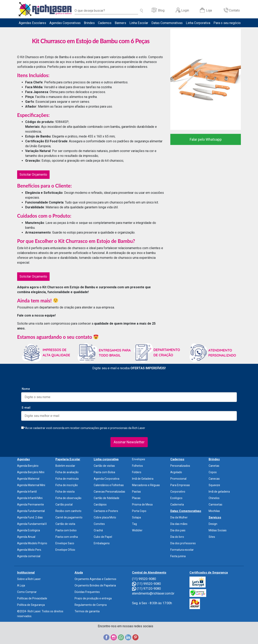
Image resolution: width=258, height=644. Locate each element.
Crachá (98, 530)
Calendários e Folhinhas (109, 485)
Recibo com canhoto (68, 511)
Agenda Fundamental (31, 511)
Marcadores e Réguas (146, 485)
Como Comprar (27, 592)
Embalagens (102, 543)
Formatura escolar (182, 550)
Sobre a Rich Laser (29, 579)
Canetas (214, 466)
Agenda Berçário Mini (31, 472)
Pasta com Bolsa (104, 472)
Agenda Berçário (28, 466)
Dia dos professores (183, 543)
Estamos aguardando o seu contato (58, 337)
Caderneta (177, 505)
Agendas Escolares (32, 23)
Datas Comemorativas (167, 23)
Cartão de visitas (104, 466)
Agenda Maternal (28, 479)
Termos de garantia (87, 611)
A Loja (21, 585)
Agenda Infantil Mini (30, 498)
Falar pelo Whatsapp (206, 139)
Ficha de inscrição (67, 485)
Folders (137, 472)
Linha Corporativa (198, 23)
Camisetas (215, 505)
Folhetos (137, 466)
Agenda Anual (26, 537)
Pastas (136, 492)
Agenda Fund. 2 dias (30, 517)
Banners (120, 23)
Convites (99, 524)
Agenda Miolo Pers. (29, 550)
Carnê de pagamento (69, 517)
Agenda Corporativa (107, 479)
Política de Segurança (31, 605)
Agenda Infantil (27, 492)
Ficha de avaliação (67, 472)
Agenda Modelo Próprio (32, 543)
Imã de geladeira (219, 492)
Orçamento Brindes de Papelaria (95, 585)
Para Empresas (180, 485)
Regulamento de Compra (91, 605)
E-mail (26, 408)
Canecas (214, 479)
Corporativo (178, 492)
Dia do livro (177, 537)
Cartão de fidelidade (107, 498)
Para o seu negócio (227, 23)
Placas (136, 498)
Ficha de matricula (67, 479)
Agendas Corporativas (65, 23)
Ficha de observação (68, 498)
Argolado (176, 472)
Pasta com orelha (67, 537)
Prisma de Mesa (142, 505)
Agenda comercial (29, 556)
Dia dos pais (178, 530)
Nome (26, 389)
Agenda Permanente (31, 505)
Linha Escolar (139, 23)
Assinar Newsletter (129, 442)
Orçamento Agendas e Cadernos (95, 579)
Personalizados (180, 466)
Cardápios (100, 505)
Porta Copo (139, 511)
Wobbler (137, 530)
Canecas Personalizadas (109, 492)
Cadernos (105, 23)
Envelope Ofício (65, 550)
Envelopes (139, 459)
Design (213, 524)
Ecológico (176, 498)
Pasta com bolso (66, 530)
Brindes (89, 23)
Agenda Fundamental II (32, 524)
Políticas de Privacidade (32, 598)
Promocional (178, 479)
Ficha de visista (65, 492)
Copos (213, 472)
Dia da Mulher (179, 517)
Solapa (136, 517)
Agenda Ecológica (29, 530)
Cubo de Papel (103, 537)
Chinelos (214, 498)
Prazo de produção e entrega (93, 598)
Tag (134, 524)
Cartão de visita (65, 524)
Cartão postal (64, 505)
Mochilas (214, 511)
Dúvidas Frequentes (87, 592)
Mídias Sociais (218, 530)
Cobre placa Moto (105, 517)
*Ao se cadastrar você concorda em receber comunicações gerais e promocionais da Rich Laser (83, 428)
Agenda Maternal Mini (31, 485)
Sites (212, 537)
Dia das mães (179, 524)
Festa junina (178, 556)
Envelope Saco (65, 543)
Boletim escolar (65, 466)
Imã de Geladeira (143, 479)
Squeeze (214, 485)
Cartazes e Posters (106, 511)
